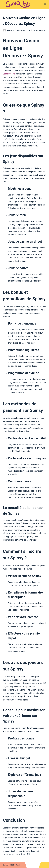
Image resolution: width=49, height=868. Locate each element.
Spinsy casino (9, 74)
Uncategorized (39, 30)
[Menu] (45, 4)
